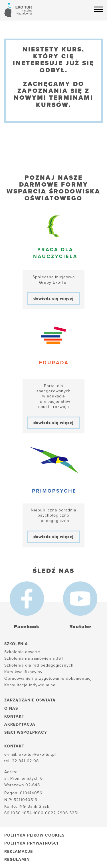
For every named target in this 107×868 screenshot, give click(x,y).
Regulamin (17, 860)
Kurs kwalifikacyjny (23, 672)
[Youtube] (80, 599)
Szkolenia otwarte (22, 652)
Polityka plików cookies (34, 835)
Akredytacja (20, 724)
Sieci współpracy (26, 732)
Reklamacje (19, 852)
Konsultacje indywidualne (30, 685)
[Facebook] (27, 599)
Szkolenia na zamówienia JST (34, 658)
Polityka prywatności (31, 843)
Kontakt (14, 716)
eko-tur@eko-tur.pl (37, 754)
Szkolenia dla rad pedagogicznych (39, 665)
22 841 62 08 (25, 761)
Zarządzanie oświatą (30, 700)
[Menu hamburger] (98, 9)
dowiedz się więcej (53, 298)
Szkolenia (16, 644)
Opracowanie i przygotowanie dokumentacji (49, 678)
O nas (11, 708)
